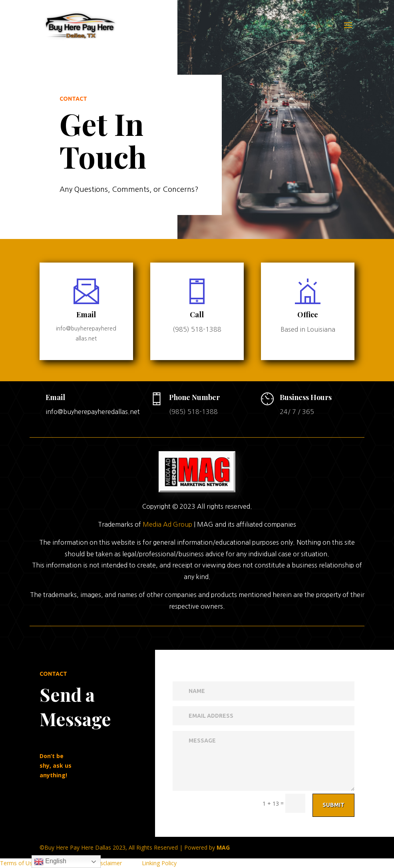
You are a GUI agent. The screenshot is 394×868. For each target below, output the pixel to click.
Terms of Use (18, 863)
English (50, 862)
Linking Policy (159, 863)
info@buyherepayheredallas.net (93, 412)
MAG (223, 847)
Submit (65, 805)
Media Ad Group (167, 619)
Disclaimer (108, 863)
